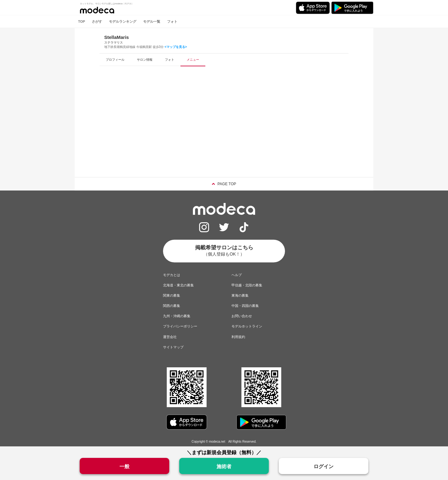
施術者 (224, 466)
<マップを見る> (176, 47)
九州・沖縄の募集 (177, 316)
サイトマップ (173, 347)
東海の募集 (240, 295)
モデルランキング (123, 21)
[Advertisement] (224, 127)
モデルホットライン (247, 326)
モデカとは (172, 275)
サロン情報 (145, 60)
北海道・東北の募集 (178, 285)
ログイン (324, 466)
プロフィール (115, 60)
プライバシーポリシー (180, 326)
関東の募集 (172, 295)
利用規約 (238, 337)
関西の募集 (172, 306)
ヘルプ (237, 275)
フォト (172, 21)
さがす (97, 21)
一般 (124, 466)
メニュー (193, 60)
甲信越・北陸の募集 (247, 285)
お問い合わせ (242, 316)
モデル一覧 (152, 21)
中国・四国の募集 (245, 306)
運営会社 (170, 337)
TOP (82, 21)
